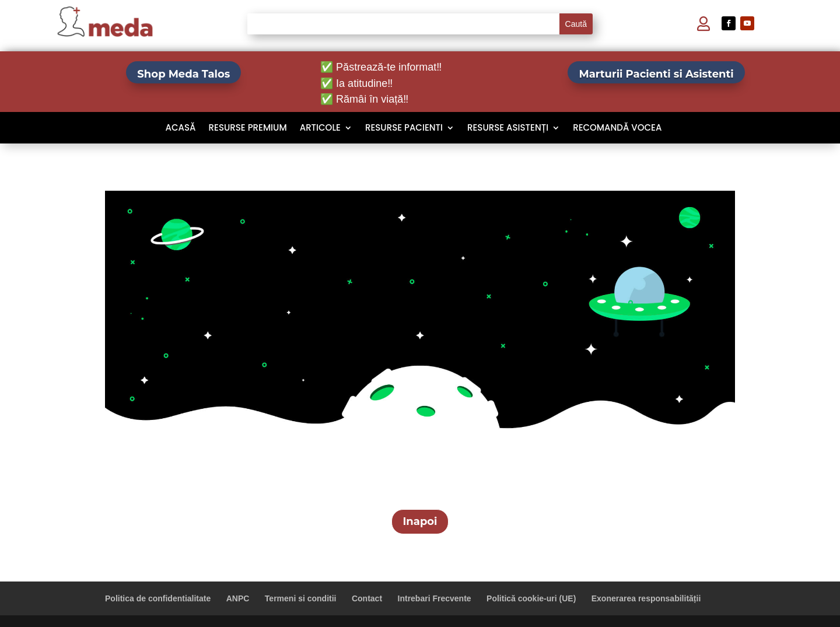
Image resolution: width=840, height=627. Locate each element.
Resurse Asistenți (508, 129)
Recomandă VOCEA (617, 129)
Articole (320, 129)
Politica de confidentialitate (158, 598)
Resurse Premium (248, 129)
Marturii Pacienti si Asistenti (656, 74)
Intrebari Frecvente (435, 598)
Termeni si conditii (301, 598)
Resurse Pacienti (404, 129)
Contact (367, 598)
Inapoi (420, 521)
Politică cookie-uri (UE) (531, 598)
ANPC (238, 598)
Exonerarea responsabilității (646, 598)
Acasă (181, 129)
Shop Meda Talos (183, 74)
